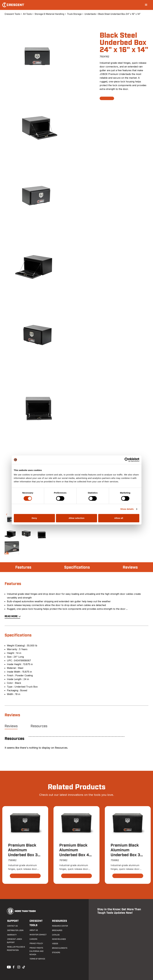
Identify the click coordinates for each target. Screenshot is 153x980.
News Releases (59, 939)
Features (24, 567)
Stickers (56, 953)
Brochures (57, 931)
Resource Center (60, 926)
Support (13, 921)
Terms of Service (37, 959)
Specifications (77, 567)
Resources (39, 726)
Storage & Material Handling (49, 14)
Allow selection (76, 518)
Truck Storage (74, 14)
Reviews (130, 567)
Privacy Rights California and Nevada (36, 951)
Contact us (12, 926)
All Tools (27, 14)
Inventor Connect (38, 935)
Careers (33, 939)
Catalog (56, 935)
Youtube (8, 967)
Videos (55, 944)
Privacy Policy (36, 944)
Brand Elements (59, 948)
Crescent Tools (12, 14)
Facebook (13, 967)
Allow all (119, 518)
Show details (127, 509)
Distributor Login (15, 931)
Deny (34, 518)
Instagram (18, 967)
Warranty (12, 935)
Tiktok (24, 967)
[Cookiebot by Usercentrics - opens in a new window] (127, 460)
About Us (34, 930)
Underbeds (90, 14)
